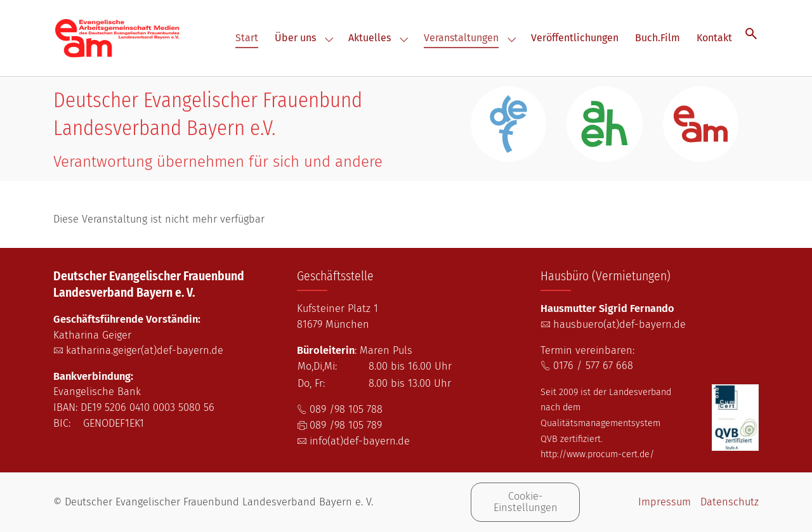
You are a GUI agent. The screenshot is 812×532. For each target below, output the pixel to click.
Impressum (665, 502)
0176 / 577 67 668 (593, 366)
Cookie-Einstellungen (526, 502)
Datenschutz (730, 502)
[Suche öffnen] (751, 33)
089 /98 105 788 (346, 409)
